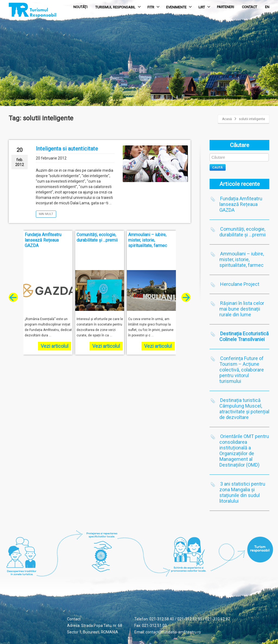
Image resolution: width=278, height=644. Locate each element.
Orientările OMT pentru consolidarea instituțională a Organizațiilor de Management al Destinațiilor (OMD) (244, 451)
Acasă (227, 119)
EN (267, 7)
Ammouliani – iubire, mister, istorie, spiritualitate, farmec (242, 259)
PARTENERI (225, 7)
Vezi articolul (55, 346)
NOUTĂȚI (80, 7)
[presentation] (13, 297)
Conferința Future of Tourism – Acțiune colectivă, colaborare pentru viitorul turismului (242, 370)
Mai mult (46, 214)
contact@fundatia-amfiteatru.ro (173, 632)
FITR (154, 7)
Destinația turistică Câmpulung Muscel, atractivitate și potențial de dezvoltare (244, 409)
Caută (218, 167)
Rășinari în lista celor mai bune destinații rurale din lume (242, 309)
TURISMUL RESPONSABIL (118, 7)
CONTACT (249, 7)
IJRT (204, 7)
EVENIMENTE (179, 7)
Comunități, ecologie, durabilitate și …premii (243, 232)
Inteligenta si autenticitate (67, 149)
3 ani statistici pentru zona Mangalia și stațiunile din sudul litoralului (242, 492)
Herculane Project (240, 284)
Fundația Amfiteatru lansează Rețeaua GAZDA (241, 204)
